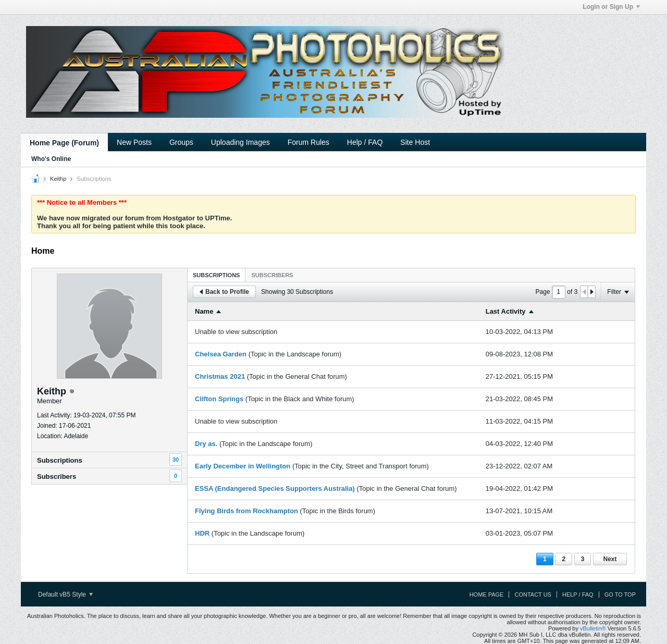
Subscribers (57, 476)
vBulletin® (593, 628)
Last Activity (506, 311)
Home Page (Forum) (64, 143)
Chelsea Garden (221, 354)
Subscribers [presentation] (272, 275)
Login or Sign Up (611, 7)
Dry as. (206, 444)
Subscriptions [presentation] (216, 275)
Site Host (415, 142)
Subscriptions (60, 460)
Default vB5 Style (65, 595)
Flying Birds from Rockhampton (246, 511)
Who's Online (51, 159)
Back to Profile (224, 292)
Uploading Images (240, 142)
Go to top (620, 595)
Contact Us (533, 595)
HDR (202, 533)
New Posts (134, 142)
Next (610, 559)
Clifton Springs (219, 399)
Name (204, 311)
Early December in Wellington (243, 466)
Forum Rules (308, 142)
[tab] (216, 275)
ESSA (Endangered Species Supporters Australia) (275, 488)
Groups (181, 142)
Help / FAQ (365, 142)
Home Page (487, 595)
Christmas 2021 (220, 376)
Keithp (58, 179)
